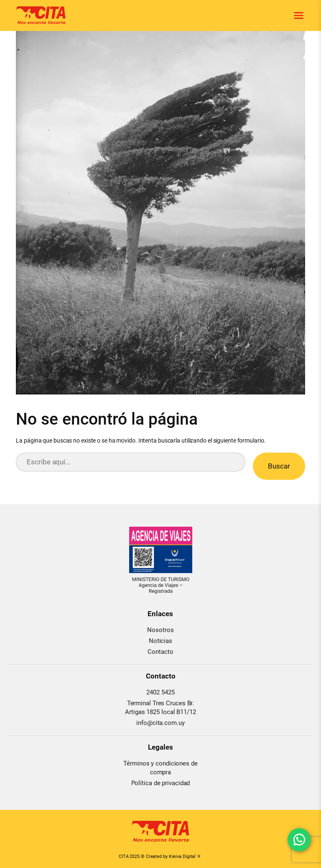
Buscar (279, 466)
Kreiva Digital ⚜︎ (185, 856)
